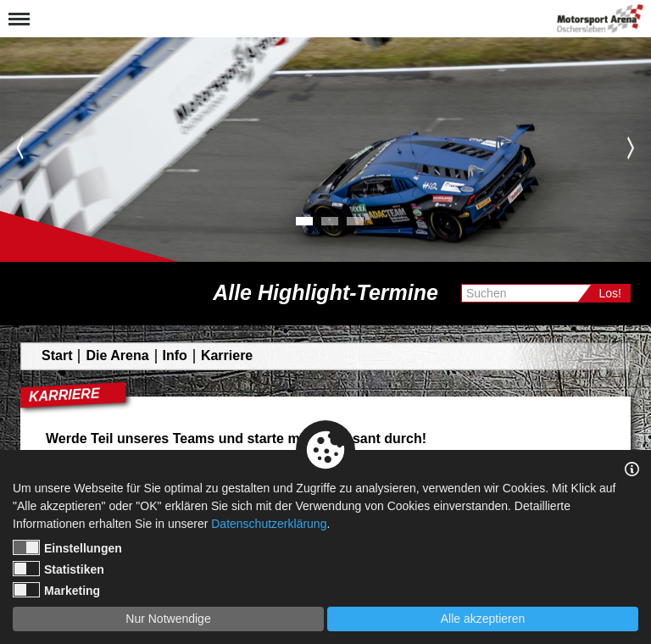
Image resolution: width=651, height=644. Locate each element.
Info (175, 355)
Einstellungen (67, 547)
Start (57, 355)
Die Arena (117, 355)
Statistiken (58, 569)
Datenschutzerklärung (269, 524)
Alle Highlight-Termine (325, 292)
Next (631, 147)
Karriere (227, 355)
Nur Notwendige (168, 619)
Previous (20, 147)
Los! (610, 293)
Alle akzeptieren (483, 619)
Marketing (56, 590)
